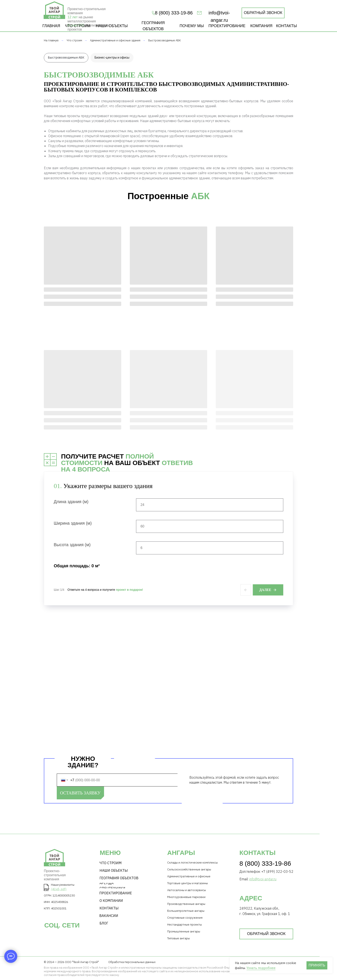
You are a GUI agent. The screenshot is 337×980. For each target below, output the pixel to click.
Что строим (74, 40)
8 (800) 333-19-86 (265, 863)
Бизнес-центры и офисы (112, 57)
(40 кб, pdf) (59, 889)
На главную (51, 40)
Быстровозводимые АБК (165, 40)
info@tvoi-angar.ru (263, 879)
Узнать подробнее (261, 968)
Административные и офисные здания (115, 40)
